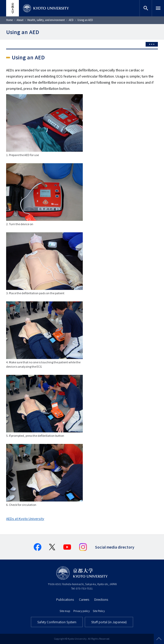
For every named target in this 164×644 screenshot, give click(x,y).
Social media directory (115, 547)
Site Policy (99, 611)
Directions (101, 599)
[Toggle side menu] (152, 44)
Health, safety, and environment (46, 20)
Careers (84, 599)
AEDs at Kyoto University (25, 519)
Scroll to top (159, 639)
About (20, 20)
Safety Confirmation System (57, 622)
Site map (65, 611)
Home (9, 20)
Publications (65, 599)
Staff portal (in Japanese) (109, 622)
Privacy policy (81, 611)
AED (71, 20)
